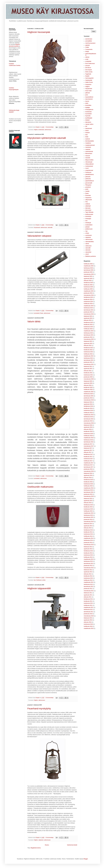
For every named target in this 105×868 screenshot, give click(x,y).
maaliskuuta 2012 (89, 582)
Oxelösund (39, 580)
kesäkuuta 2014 (88, 532)
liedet (87, 137)
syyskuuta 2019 (88, 404)
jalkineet (88, 93)
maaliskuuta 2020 (89, 392)
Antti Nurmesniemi (90, 43)
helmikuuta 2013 (88, 561)
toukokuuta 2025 (88, 287)
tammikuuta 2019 (88, 419)
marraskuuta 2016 (89, 471)
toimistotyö (88, 216)
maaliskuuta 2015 (89, 513)
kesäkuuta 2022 (88, 350)
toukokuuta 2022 (88, 352)
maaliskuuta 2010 (89, 628)
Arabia (87, 47)
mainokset (88, 147)
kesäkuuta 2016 (88, 482)
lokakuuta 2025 (88, 276)
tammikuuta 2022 (88, 360)
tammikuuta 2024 (88, 310)
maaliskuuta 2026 (89, 266)
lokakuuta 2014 (88, 524)
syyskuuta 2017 (88, 450)
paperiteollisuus (90, 181)
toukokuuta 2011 (88, 603)
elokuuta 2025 (88, 281)
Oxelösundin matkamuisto (40, 487)
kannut (87, 101)
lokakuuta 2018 (88, 425)
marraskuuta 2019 (89, 400)
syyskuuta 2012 (88, 572)
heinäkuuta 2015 (88, 505)
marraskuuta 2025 (89, 274)
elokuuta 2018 (88, 429)
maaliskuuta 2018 (89, 438)
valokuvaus (88, 246)
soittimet (88, 204)
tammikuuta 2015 (88, 517)
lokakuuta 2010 (88, 618)
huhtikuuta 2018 (88, 436)
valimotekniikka (89, 242)
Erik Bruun (88, 68)
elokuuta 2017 (88, 452)
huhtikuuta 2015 (88, 511)
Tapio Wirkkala (89, 212)
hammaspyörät (89, 78)
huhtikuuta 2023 (88, 329)
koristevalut (41, 130)
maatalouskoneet (90, 145)
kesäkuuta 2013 (88, 553)
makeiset (88, 149)
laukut (87, 131)
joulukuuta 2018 (88, 421)
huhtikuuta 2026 (88, 264)
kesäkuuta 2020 (88, 387)
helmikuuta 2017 (88, 465)
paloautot (88, 177)
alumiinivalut (89, 39)
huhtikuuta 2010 (88, 626)
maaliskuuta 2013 (89, 559)
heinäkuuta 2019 (88, 406)
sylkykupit (88, 206)
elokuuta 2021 (88, 371)
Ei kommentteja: (50, 127)
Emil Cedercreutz (90, 64)
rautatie (87, 191)
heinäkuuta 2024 (88, 297)
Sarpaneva (88, 198)
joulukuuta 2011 (88, 589)
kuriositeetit (37, 313)
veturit (87, 254)
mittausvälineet (89, 164)
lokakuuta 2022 (88, 341)
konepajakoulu (89, 110)
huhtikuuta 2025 (88, 289)
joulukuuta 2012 (88, 566)
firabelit (87, 76)
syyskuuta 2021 (88, 369)
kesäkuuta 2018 (88, 431)
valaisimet (41, 840)
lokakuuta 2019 (88, 402)
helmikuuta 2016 (88, 490)
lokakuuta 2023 (88, 316)
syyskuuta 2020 (88, 383)
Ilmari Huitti (88, 91)
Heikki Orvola (89, 82)
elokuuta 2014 (88, 528)
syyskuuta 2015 (88, 501)
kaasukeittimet (89, 97)
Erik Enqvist (89, 70)
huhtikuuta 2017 (88, 461)
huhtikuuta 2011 (88, 605)
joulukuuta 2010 (88, 614)
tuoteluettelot (89, 225)
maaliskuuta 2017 (89, 463)
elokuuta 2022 (88, 346)
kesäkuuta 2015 (88, 507)
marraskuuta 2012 (89, 568)
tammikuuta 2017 (88, 467)
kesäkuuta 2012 (88, 576)
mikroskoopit (89, 162)
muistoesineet (89, 166)
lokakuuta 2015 (88, 499)
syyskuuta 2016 (88, 475)
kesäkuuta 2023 (88, 325)
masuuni (88, 156)
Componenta (89, 49)
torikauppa (88, 219)
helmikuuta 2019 (88, 417)
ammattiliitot (89, 41)
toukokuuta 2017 (88, 459)
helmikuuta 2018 (88, 440)
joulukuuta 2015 (88, 494)
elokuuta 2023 (88, 320)
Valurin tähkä (34, 322)
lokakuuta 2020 (88, 381)
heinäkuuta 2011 (88, 599)
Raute (42, 313)
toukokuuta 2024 (88, 302)
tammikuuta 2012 (88, 587)
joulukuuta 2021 (88, 362)
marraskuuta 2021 (89, 364)
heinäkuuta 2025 (88, 283)
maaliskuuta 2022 (89, 356)
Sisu (86, 202)
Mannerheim (89, 154)
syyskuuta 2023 (88, 318)
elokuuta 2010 (88, 622)
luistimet (88, 139)
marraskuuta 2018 (89, 423)
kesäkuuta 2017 (88, 457)
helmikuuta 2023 (88, 333)
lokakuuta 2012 (88, 570)
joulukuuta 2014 (88, 520)
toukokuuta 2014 (88, 534)
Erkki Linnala (89, 72)
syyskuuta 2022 (88, 343)
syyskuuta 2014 (88, 526)
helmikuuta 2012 (88, 584)
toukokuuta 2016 (88, 484)
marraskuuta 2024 (89, 295)
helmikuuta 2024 (88, 308)
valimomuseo (48, 130)
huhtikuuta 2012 (88, 580)
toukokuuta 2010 (88, 624)
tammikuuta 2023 (88, 335)
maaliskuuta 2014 (89, 538)
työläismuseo (89, 229)
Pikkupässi (88, 185)
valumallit (50, 227)
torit (86, 221)
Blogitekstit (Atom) (36, 848)
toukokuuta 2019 (88, 410)
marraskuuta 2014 (89, 522)
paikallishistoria (89, 175)
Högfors (36, 130)
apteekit (87, 45)
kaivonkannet (89, 99)
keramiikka (88, 105)
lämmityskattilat (90, 141)
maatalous (88, 143)
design (87, 51)
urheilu (44, 580)
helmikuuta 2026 (88, 268)
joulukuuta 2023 (88, 312)
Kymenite (88, 116)
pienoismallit (89, 183)
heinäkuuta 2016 (88, 480)
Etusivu (47, 845)
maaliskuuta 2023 (89, 331)
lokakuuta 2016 (88, 473)
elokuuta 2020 (88, 385)
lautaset (87, 133)
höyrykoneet (37, 227)
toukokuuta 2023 (88, 327)
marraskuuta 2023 (89, 314)
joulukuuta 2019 (88, 398)
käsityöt (87, 120)
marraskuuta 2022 (89, 339)
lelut (86, 135)
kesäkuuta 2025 (88, 285)
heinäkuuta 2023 (88, 322)
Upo (86, 231)
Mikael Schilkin (89, 160)
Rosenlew (88, 195)
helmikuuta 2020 (88, 394)
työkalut (87, 227)
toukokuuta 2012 (88, 578)
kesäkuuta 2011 (88, 601)
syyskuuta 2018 (88, 427)
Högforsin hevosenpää (39, 32)
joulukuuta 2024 (88, 293)
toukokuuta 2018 (88, 434)
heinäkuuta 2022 (88, 348)
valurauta (88, 250)
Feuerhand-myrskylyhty (39, 709)
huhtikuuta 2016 (88, 486)
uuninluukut (88, 235)
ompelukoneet (89, 170)
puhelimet (88, 187)
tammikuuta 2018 (88, 442)
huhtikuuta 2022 (88, 354)
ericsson (88, 66)
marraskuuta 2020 (89, 379)
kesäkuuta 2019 (88, 408)
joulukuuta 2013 (88, 543)
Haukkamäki (89, 80)
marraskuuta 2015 (89, 496)
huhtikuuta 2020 (88, 390)
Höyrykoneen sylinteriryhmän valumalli (47, 138)
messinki (88, 158)
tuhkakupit (88, 223)
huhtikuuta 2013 (88, 557)
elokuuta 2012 (88, 574)
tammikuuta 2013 (88, 563)
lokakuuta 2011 (88, 593)
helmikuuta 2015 (88, 515)
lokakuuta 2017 (88, 448)
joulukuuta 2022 (88, 337)
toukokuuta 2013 (88, 555)
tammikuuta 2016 (88, 492)
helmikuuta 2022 (88, 358)
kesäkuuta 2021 (88, 373)
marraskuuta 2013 (89, 545)
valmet (87, 244)
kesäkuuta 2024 (88, 299)
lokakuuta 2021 (88, 366)
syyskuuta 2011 (88, 595)
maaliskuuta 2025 (89, 291)
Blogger (86, 859)
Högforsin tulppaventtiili (39, 588)
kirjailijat (88, 107)
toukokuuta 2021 (88, 375)
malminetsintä (89, 151)
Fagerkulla (88, 74)
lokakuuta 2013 (88, 547)
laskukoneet (89, 128)
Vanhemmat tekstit (72, 845)
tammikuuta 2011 (88, 612)
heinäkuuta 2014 (88, 530)
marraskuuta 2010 (89, 616)
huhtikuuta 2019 (88, 413)
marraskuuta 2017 (89, 446)
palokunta (88, 179)
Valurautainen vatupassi (39, 236)
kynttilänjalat (89, 118)
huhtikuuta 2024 (88, 304)
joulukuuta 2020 (88, 377)
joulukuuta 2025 (88, 272)
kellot (87, 103)
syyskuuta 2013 (88, 549)
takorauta (88, 208)
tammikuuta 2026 (88, 270)
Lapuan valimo (89, 124)
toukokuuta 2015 (88, 509)
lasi (35, 580)
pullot (87, 189)
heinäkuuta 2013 (88, 551)
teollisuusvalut (89, 214)
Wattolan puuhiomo (91, 256)
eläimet (87, 57)
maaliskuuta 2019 (89, 415)
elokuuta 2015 (88, 503)
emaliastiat (88, 61)
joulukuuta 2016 (88, 469)
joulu (87, 95)
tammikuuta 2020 (88, 396)
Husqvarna (88, 84)
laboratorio (88, 122)
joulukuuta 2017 (88, 444)
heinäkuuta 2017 (88, 454)
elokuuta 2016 (88, 478)
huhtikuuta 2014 (88, 536)
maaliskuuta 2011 (89, 607)
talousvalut (88, 210)
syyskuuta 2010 (88, 620)
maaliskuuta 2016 (89, 488)
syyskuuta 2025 (88, 279)
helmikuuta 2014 (88, 540)
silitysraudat (89, 200)
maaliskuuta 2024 (89, 306)
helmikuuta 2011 (88, 610)
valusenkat (88, 252)
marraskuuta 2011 (89, 591)
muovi (87, 168)
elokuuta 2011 (88, 597)
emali (87, 59)
